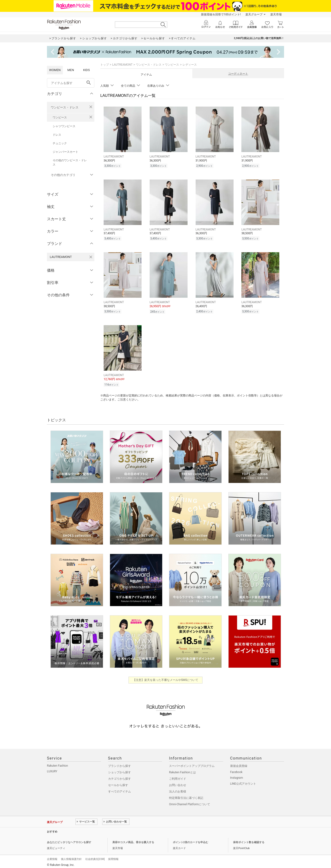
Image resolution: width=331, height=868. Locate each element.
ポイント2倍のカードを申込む (191, 840)
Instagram (237, 776)
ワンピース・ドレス (65, 107)
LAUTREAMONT (122, 65)
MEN (71, 70)
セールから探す (118, 783)
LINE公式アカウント (243, 782)
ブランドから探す (120, 764)
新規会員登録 (239, 764)
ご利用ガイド (178, 777)
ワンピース (60, 117)
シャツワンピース (64, 126)
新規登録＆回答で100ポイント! (221, 14)
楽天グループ (254, 14)
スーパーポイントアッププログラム (192, 764)
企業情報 (52, 857)
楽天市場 (276, 14)
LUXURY (52, 769)
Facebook (236, 770)
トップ (105, 65)
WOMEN (55, 70)
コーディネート (238, 74)
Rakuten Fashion (57, 764)
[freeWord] (71, 83)
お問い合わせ (178, 783)
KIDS (87, 70)
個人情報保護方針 (71, 857)
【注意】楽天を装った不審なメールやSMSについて (166, 678)
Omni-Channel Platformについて (190, 802)
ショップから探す (120, 770)
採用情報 (113, 857)
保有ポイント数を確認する (249, 840)
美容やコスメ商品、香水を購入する (133, 840)
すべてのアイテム (120, 789)
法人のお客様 (178, 789)
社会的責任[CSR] (95, 857)
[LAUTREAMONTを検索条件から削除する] (91, 257)
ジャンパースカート (65, 152)
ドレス (57, 135)
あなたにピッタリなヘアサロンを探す (69, 840)
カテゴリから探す (120, 777)
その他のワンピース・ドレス (70, 162)
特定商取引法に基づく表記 (186, 796)
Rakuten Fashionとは (182, 770)
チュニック (60, 143)
